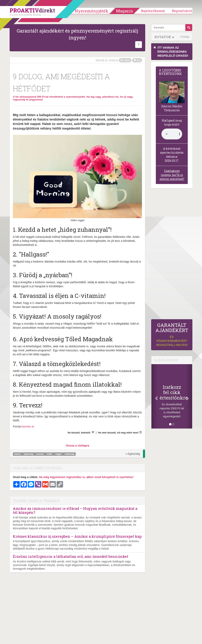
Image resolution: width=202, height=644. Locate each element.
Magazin (125, 11)
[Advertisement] (172, 255)
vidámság (69, 454)
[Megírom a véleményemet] (141, 432)
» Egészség (133, 454)
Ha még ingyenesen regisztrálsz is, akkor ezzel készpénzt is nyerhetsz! (86, 477)
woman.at (28, 426)
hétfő (50, 454)
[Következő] (189, 396)
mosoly (40, 454)
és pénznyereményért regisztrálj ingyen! (172, 335)
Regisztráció (182, 11)
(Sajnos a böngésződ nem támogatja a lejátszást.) (172, 134)
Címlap (185, 37)
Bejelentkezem (153, 11)
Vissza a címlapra (77, 446)
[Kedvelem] (93, 432)
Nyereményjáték (92, 11)
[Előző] (154, 396)
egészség (29, 454)
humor (18, 454)
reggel (59, 454)
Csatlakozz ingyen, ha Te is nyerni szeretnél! (172, 175)
